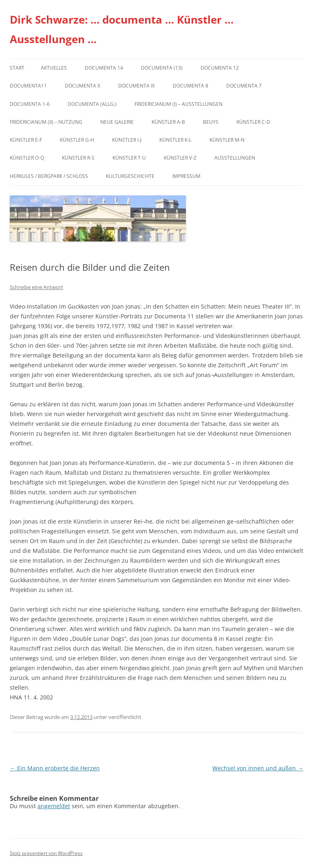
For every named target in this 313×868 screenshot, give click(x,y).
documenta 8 (191, 86)
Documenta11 (28, 86)
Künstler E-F (26, 140)
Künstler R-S (78, 158)
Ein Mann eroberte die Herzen (55, 768)
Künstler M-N (227, 140)
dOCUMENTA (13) (162, 68)
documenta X (83, 86)
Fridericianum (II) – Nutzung (46, 122)
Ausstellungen (235, 158)
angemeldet (54, 806)
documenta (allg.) (92, 104)
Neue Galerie (117, 122)
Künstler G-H (77, 140)
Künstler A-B (168, 122)
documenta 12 (220, 68)
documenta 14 (104, 68)
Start (17, 68)
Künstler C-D (253, 122)
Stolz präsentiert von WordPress (46, 853)
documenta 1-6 (30, 104)
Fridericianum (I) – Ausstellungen (179, 104)
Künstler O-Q (27, 158)
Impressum (186, 176)
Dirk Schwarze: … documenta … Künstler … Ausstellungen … (122, 29)
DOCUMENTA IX (137, 86)
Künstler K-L (175, 140)
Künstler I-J (127, 140)
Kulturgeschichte (130, 176)
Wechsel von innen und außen (258, 768)
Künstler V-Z (180, 158)
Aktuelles (54, 68)
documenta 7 (244, 86)
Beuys (211, 122)
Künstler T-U (129, 158)
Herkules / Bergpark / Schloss (49, 176)
